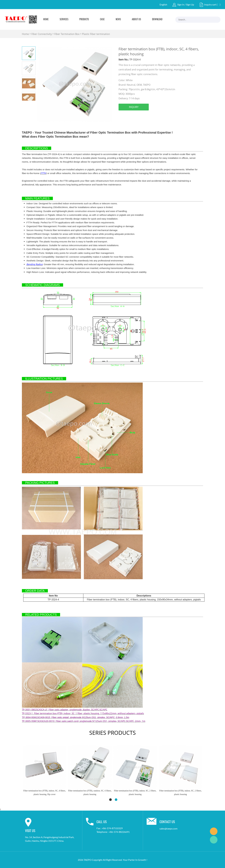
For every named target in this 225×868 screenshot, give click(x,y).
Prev (25, 103)
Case (102, 19)
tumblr (170, 116)
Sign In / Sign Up (186, 4)
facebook (121, 116)
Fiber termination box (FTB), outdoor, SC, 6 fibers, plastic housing (45, 793)
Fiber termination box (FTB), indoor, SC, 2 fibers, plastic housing (90, 793)
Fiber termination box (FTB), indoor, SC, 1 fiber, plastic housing (181, 793)
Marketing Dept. (214, 831)
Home (46, 19)
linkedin (129, 116)
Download (157, 19)
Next (32, 103)
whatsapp (162, 116)
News (118, 19)
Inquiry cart (210, 4)
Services (64, 19)
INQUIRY (134, 107)
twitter (137, 116)
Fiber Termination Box (67, 34)
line (153, 116)
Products (84, 19)
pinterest (145, 116)
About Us (136, 19)
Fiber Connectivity (42, 34)
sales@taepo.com (168, 828)
